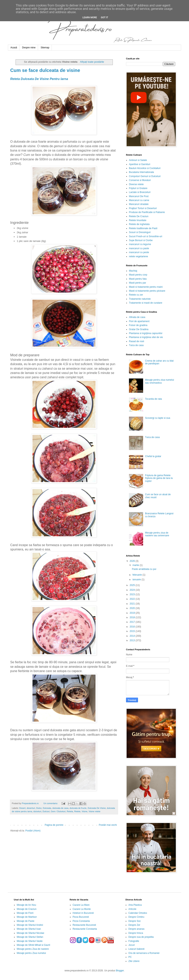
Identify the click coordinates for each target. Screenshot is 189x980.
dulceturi (37, 811)
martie (136, 565)
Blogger (120, 971)
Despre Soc (135, 921)
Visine (85, 811)
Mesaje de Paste (25, 921)
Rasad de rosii (137, 341)
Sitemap (45, 48)
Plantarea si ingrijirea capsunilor (146, 333)
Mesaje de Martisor (27, 917)
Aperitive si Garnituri (140, 164)
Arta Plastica (135, 905)
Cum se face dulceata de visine (45, 70)
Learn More (90, 17)
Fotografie (134, 941)
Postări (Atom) (33, 831)
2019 (133, 613)
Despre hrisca (136, 933)
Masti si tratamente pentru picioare (147, 291)
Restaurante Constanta (85, 929)
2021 (133, 604)
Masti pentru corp (138, 275)
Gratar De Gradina (139, 329)
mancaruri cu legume (140, 244)
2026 (133, 561)
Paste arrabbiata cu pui (144, 569)
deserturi (31, 808)
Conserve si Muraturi (140, 180)
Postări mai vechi (108, 825)
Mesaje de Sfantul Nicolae (30, 933)
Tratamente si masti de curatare (146, 303)
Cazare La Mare (81, 905)
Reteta (70, 811)
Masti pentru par (138, 283)
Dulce (39, 808)
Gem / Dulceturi (58, 811)
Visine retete (94, 811)
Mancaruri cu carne (139, 200)
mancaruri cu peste (139, 252)
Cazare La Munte (82, 909)
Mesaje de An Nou (26, 905)
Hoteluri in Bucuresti (83, 913)
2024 (133, 590)
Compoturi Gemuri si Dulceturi (145, 176)
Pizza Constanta (81, 921)
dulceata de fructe (78, 808)
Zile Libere (134, 961)
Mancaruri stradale (139, 204)
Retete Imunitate (138, 220)
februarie (138, 575)
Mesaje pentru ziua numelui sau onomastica (160, 381)
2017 (133, 622)
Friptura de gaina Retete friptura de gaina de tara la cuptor (159, 478)
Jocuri (132, 945)
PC (130, 957)
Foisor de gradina (138, 325)
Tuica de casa (136, 345)
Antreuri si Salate (138, 160)
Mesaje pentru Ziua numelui (31, 953)
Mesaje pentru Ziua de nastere (33, 949)
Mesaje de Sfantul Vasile (30, 941)
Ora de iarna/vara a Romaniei (144, 953)
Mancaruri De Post (139, 196)
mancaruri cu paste (139, 248)
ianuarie (137, 580)
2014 (133, 636)
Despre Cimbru (136, 917)
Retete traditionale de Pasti (143, 228)
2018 (133, 617)
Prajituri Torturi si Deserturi (143, 208)
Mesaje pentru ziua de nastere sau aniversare (157, 534)
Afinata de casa (137, 317)
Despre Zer (134, 925)
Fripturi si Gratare (138, 188)
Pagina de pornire (54, 825)
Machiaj (133, 271)
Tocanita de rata (153, 399)
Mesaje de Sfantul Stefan (30, 937)
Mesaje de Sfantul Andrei (30, 925)
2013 (133, 640)
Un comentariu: (51, 803)
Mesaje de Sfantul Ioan (29, 929)
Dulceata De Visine (97, 808)
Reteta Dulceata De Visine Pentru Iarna (39, 79)
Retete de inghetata (139, 224)
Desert (22, 808)
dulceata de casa (60, 808)
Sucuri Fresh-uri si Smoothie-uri (146, 236)
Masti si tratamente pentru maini (146, 287)
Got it (104, 17)
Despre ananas (136, 929)
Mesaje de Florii (25, 913)
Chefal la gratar (153, 456)
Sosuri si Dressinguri (140, 232)
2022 (133, 599)
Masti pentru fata (138, 279)
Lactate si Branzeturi (140, 192)
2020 (133, 608)
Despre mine (29, 48)
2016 (133, 627)
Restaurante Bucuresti (84, 925)
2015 (133, 631)
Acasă (14, 48)
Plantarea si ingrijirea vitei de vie (146, 337)
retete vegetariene (139, 256)
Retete (77, 811)
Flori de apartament (139, 321)
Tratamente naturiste (140, 299)
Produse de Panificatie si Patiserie (147, 212)
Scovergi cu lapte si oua (158, 418)
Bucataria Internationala (141, 172)
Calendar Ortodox (138, 913)
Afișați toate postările (92, 62)
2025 (133, 585)
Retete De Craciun (139, 216)
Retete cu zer (136, 295)
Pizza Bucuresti (81, 917)
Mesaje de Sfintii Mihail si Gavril (33, 945)
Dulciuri (46, 811)
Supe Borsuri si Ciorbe (141, 240)
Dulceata (47, 808)
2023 (133, 594)
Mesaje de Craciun (27, 909)
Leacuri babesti (136, 949)
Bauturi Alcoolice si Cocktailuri (145, 168)
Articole (132, 909)
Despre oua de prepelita (141, 937)
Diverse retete (136, 184)
